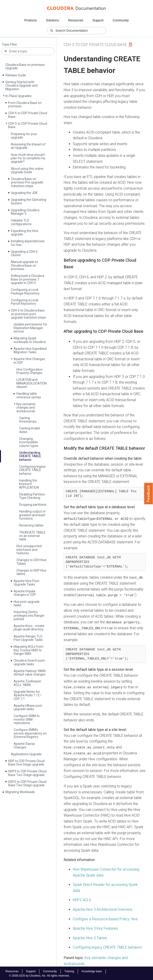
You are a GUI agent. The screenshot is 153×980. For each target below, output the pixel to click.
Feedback (149, 494)
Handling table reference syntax (29, 395)
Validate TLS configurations (21, 222)
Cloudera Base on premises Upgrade (25, 66)
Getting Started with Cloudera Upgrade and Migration (21, 86)
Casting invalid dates (29, 430)
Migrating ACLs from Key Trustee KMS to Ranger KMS (29, 650)
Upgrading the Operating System (29, 201)
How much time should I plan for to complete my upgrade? (28, 158)
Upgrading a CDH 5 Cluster (24, 253)
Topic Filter (10, 45)
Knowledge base (92, 971)
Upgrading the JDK (24, 193)
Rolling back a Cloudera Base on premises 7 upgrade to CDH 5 (28, 279)
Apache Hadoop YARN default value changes (30, 673)
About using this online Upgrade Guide (27, 170)
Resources (76, 20)
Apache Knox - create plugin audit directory (29, 628)
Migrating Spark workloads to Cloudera (30, 340)
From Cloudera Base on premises (25, 104)
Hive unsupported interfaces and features (29, 550)
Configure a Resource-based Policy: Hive (105, 918)
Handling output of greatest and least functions (32, 515)
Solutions (53, 20)
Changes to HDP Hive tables (31, 572)
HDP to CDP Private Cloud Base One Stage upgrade (26, 763)
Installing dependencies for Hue (28, 243)
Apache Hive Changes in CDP (29, 361)
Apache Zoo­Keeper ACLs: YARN (28, 683)
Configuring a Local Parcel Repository (25, 302)
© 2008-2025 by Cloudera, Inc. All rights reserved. (39, 975)
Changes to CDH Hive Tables (31, 562)
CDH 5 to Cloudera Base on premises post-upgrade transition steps (28, 314)
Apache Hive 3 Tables (90, 937)
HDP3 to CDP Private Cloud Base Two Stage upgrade (27, 773)
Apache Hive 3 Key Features (95, 928)
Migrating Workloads (20, 792)
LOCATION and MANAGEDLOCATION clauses (31, 383)
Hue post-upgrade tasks (27, 603)
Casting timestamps (28, 420)
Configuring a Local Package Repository (25, 291)
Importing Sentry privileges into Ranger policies (29, 615)
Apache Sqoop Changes (24, 745)
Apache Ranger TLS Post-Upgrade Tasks (28, 638)
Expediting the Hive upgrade (25, 233)
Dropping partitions (33, 505)
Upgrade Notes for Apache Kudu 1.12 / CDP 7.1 (28, 695)
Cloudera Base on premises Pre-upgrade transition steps (27, 182)
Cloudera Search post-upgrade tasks (30, 662)
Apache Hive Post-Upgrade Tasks (27, 583)
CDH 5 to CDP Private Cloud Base (28, 125)
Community (121, 20)
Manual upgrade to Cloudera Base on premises (24, 265)
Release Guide (16, 75)
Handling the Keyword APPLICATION (29, 484)
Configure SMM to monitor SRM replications (27, 719)
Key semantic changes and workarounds (26, 408)
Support (98, 20)
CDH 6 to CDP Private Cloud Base (28, 115)
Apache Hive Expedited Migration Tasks (30, 350)
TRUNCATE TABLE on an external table (32, 536)
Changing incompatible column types (29, 442)
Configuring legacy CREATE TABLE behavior (32, 470)
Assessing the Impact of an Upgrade (28, 146)
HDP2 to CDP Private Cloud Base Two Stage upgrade (27, 783)
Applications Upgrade (26, 754)
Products (31, 20)
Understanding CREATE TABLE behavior (30, 456)
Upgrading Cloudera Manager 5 (25, 212)
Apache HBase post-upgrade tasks (28, 707)
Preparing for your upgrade (24, 136)
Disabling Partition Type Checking (32, 496)
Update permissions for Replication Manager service (30, 328)
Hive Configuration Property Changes (30, 371)
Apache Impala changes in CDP (25, 593)
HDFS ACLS (82, 899)
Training (69, 971)
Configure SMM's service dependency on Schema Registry (30, 733)
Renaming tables (31, 525)
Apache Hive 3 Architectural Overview (103, 909)
